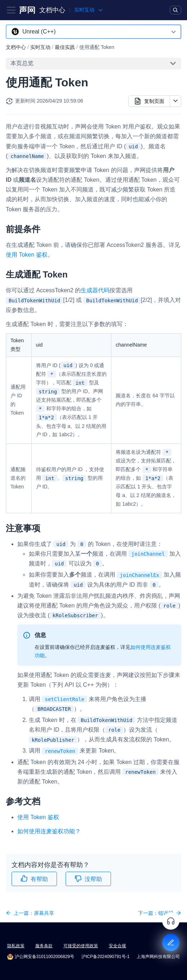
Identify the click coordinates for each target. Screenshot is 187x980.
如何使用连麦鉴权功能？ (49, 831)
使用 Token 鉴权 (27, 255)
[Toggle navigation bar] (11, 10)
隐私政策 (16, 946)
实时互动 (40, 47)
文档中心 (52, 10)
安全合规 (117, 946)
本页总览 (22, 63)
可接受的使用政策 (81, 946)
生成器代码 (95, 290)
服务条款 (44, 946)
